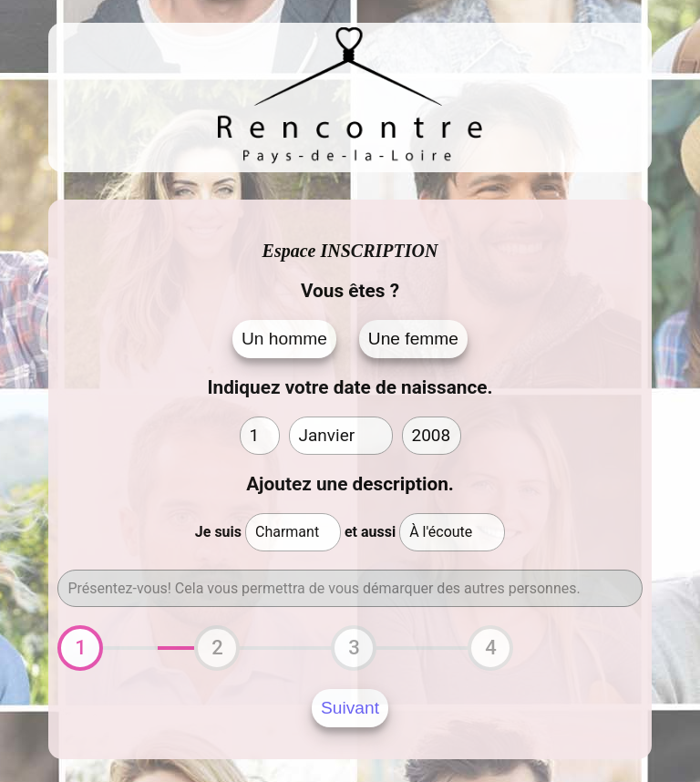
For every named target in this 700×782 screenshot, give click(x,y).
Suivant (350, 708)
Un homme (284, 339)
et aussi (370, 532)
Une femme (413, 339)
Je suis (218, 532)
